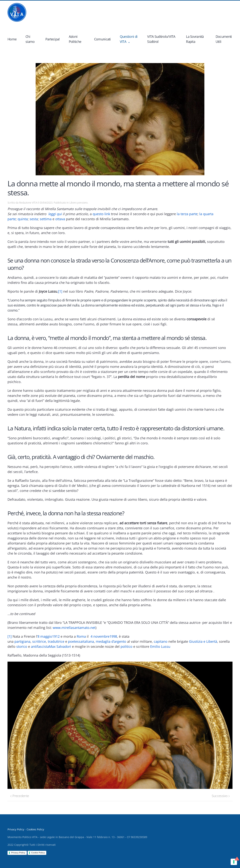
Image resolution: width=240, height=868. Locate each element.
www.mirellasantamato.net (74, 628)
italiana (88, 641)
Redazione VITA (28, 203)
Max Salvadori (60, 646)
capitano (161, 641)
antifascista (40, 646)
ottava (60, 219)
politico (126, 646)
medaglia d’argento (111, 641)
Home (12, 39)
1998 (113, 636)
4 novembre (100, 636)
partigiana (22, 641)
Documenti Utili (224, 39)
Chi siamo (30, 39)
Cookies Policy (35, 829)
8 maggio (45, 636)
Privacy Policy (16, 829)
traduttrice (56, 641)
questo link (101, 214)
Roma (81, 636)
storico (22, 646)
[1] (60, 291)
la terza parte (187, 214)
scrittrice (39, 641)
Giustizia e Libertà (203, 641)
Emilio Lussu (160, 646)
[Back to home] (17, 12)
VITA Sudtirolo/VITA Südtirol (161, 39)
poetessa (75, 641)
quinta (23, 219)
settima (46, 219)
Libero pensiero (78, 203)
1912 (56, 636)
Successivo (221, 796)
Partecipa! (53, 39)
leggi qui (55, 214)
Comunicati (102, 39)
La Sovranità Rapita (195, 39)
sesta (34, 219)
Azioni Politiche (75, 39)
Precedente (20, 796)
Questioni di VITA (129, 39)
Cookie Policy (38, 853)
